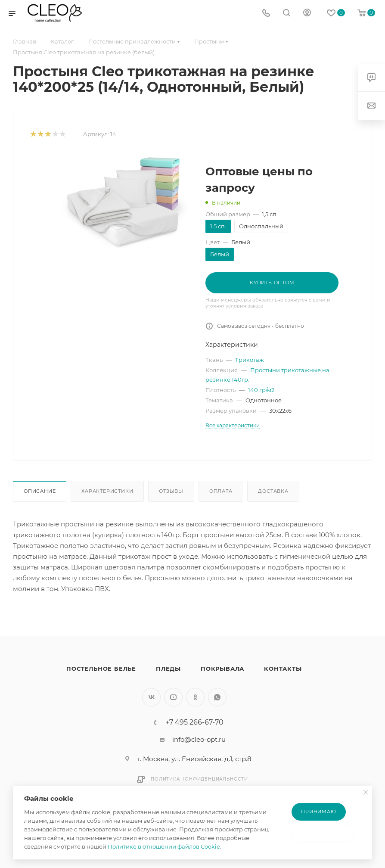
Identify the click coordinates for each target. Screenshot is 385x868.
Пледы (168, 669)
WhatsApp (217, 697)
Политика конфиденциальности (199, 779)
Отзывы (171, 491)
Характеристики (107, 491)
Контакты (283, 669)
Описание (40, 491)
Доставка (273, 491)
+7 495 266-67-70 (194, 722)
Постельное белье (101, 669)
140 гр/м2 (261, 390)
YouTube (173, 697)
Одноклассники (195, 697)
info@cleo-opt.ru (199, 739)
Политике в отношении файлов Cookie (164, 846)
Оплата (221, 491)
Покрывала (222, 669)
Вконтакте (151, 697)
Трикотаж (250, 360)
